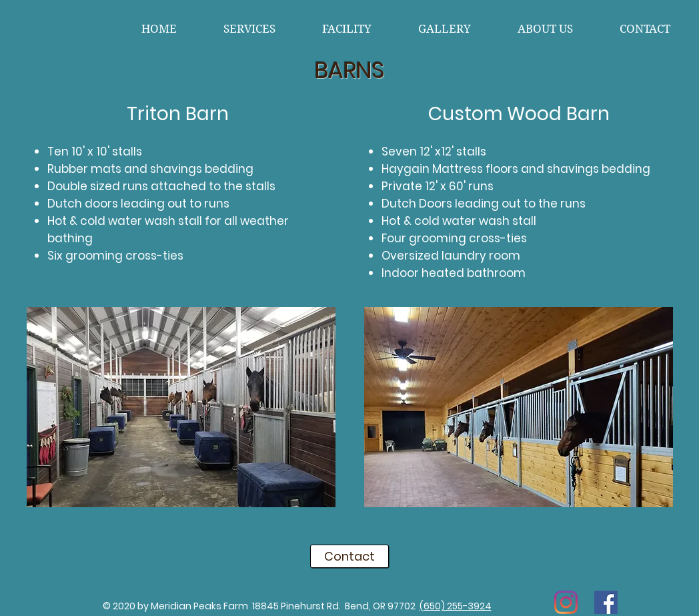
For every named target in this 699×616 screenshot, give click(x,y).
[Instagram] (566, 602)
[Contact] (349, 556)
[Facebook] (606, 602)
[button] (181, 407)
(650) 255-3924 (456, 606)
